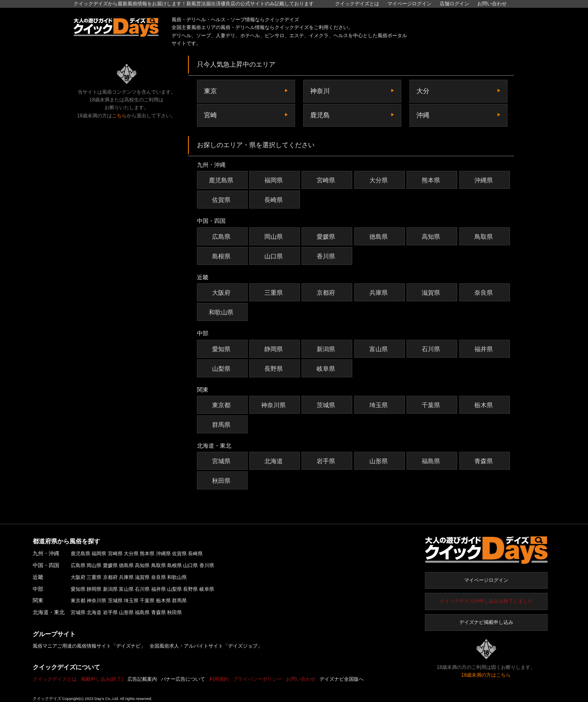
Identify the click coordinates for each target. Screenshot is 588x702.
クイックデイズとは (357, 4)
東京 (210, 91)
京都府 (327, 293)
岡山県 (275, 237)
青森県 (485, 461)
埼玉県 (380, 405)
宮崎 (210, 115)
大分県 (380, 180)
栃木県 (485, 405)
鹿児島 (320, 115)
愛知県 (222, 349)
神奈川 (320, 91)
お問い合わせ (492, 4)
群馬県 (222, 425)
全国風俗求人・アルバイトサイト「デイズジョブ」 (206, 646)
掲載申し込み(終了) (102, 679)
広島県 (222, 237)
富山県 (380, 349)
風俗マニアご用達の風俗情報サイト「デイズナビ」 (89, 646)
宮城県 (222, 461)
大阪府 (222, 293)
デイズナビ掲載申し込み (486, 622)
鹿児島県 (222, 180)
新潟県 (327, 349)
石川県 (432, 349)
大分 (423, 91)
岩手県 (327, 461)
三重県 (275, 293)
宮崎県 (327, 180)
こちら (119, 116)
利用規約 (219, 679)
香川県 (327, 256)
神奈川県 (274, 405)
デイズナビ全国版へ (342, 679)
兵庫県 (380, 293)
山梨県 (222, 369)
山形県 (380, 461)
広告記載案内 (142, 679)
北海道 (275, 461)
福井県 (485, 349)
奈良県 (485, 293)
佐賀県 (222, 200)
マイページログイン (486, 580)
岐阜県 (327, 369)
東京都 (222, 405)
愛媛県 (327, 237)
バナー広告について (183, 679)
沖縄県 (485, 180)
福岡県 (275, 180)
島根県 (222, 256)
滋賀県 (432, 293)
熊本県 (432, 180)
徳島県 (380, 237)
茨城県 (327, 405)
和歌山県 (222, 312)
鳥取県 (485, 237)
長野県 (275, 369)
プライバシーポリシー (257, 679)
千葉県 (432, 405)
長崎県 (275, 200)
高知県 (432, 237)
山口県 (275, 256)
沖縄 (423, 115)
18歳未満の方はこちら (486, 675)
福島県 (432, 461)
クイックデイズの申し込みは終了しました (486, 601)
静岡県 (275, 349)
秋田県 (222, 481)
